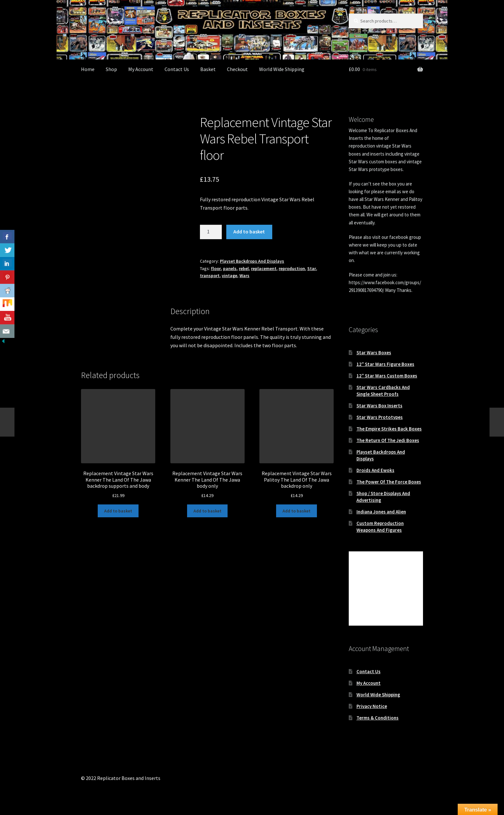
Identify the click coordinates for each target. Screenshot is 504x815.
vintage (230, 276)
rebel (244, 268)
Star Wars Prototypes (380, 417)
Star (312, 268)
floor (216, 268)
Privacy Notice (372, 706)
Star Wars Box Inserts (379, 406)
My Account (141, 69)
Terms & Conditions (378, 718)
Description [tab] (94, 316)
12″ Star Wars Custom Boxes (387, 376)
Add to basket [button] (118, 511)
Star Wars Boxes (374, 353)
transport (210, 276)
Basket (208, 69)
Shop (111, 69)
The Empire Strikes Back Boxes (389, 429)
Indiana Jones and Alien (381, 512)
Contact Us (177, 69)
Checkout (237, 69)
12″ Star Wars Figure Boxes (385, 364)
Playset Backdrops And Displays (252, 261)
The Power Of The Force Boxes (389, 482)
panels (230, 268)
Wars (244, 276)
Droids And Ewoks (375, 470)
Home (88, 69)
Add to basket (249, 231)
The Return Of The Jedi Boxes (388, 440)
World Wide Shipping (282, 69)
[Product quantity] (211, 232)
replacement (264, 268)
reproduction (292, 268)
